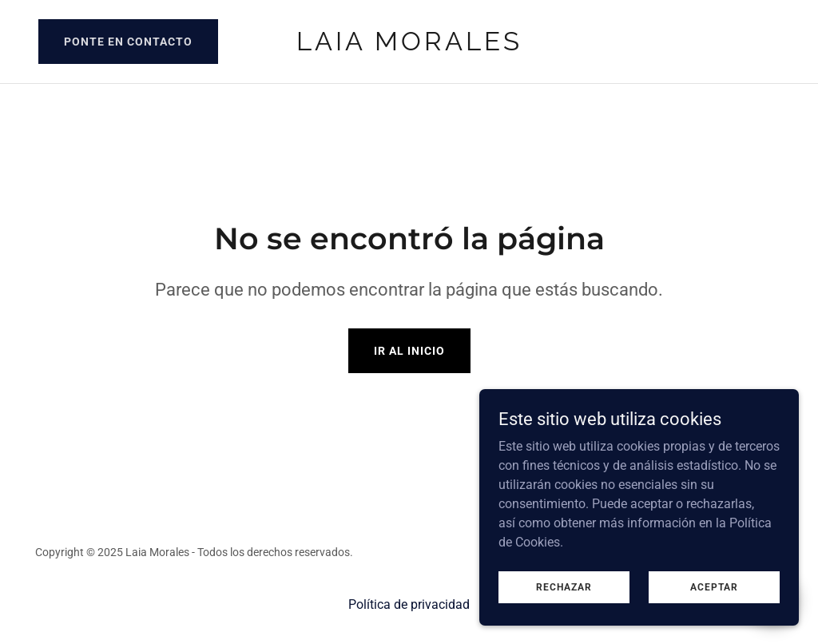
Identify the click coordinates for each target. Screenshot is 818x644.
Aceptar (714, 586)
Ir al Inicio (409, 351)
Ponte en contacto (128, 42)
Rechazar (564, 586)
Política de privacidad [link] (409, 604)
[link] (409, 46)
